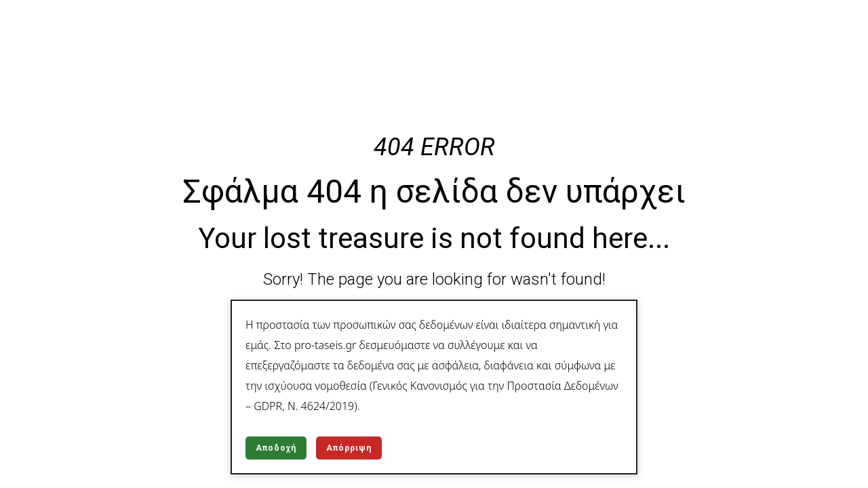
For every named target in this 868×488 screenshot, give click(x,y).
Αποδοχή (276, 448)
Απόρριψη (349, 448)
